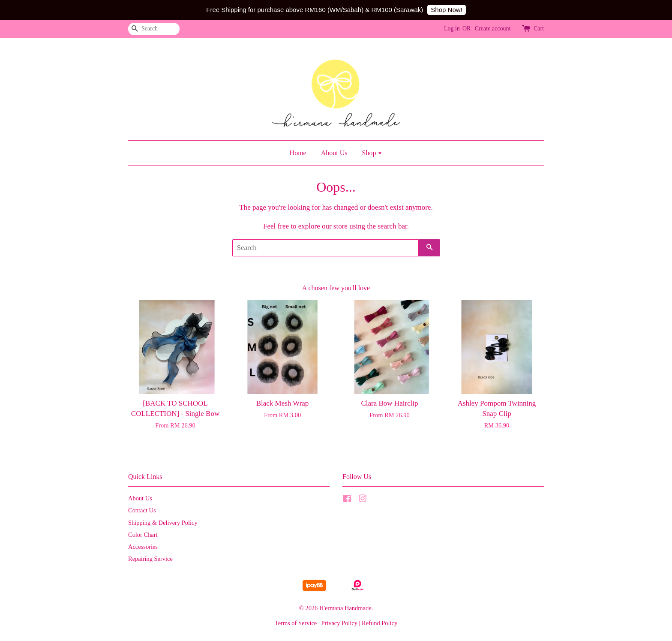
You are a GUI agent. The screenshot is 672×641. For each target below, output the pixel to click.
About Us (334, 153)
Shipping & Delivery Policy (163, 523)
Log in (452, 29)
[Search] (154, 29)
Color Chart (143, 535)
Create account (493, 29)
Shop (372, 153)
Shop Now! (446, 10)
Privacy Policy (339, 623)
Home (298, 153)
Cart (539, 29)
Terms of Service (296, 623)
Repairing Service (150, 559)
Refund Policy (379, 623)
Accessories (143, 547)
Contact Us (142, 510)
